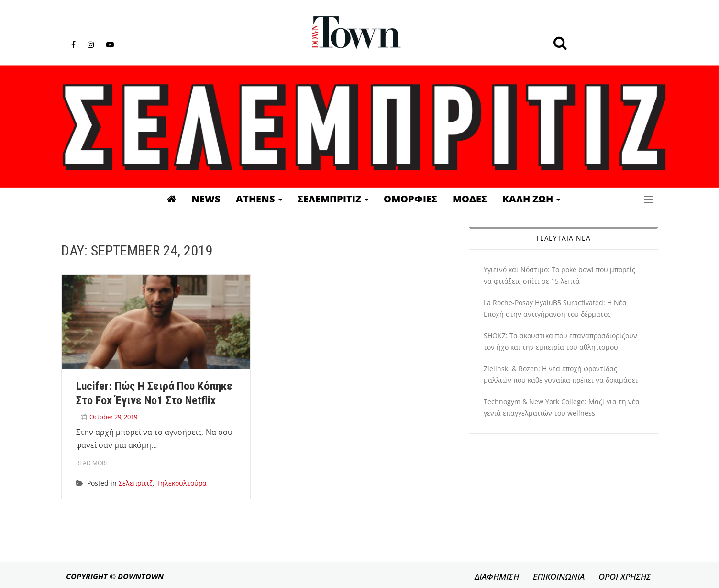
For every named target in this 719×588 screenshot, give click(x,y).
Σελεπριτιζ (136, 483)
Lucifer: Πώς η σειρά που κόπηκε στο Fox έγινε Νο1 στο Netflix (154, 393)
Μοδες (470, 199)
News (206, 199)
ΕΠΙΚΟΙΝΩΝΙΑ (559, 577)
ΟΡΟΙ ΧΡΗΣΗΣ (625, 577)
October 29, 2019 (113, 417)
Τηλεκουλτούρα (182, 483)
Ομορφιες (410, 199)
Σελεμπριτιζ (333, 199)
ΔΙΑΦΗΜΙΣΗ (497, 577)
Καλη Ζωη (531, 199)
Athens (259, 199)
